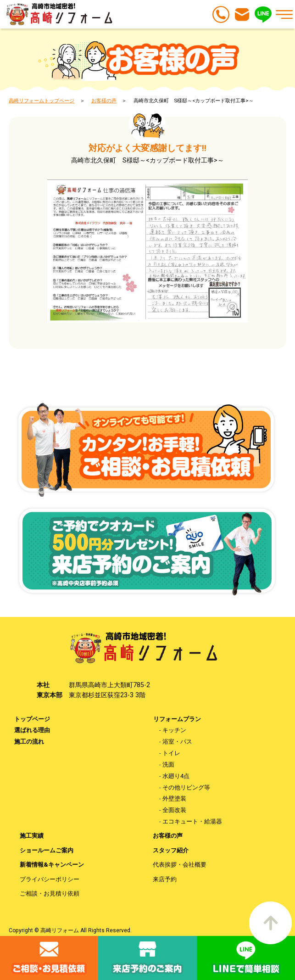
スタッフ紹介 (171, 850)
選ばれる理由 (32, 730)
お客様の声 (104, 101)
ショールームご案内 (47, 850)
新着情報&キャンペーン (52, 865)
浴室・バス (177, 742)
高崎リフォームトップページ (42, 101)
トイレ (171, 753)
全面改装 (174, 810)
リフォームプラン (177, 719)
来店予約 (165, 879)
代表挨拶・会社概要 (180, 865)
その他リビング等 (186, 787)
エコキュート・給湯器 (192, 821)
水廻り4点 (176, 776)
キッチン (174, 730)
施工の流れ (29, 742)
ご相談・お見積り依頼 (50, 893)
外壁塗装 (174, 798)
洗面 (168, 764)
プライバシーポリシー (50, 879)
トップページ (32, 719)
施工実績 (32, 836)
